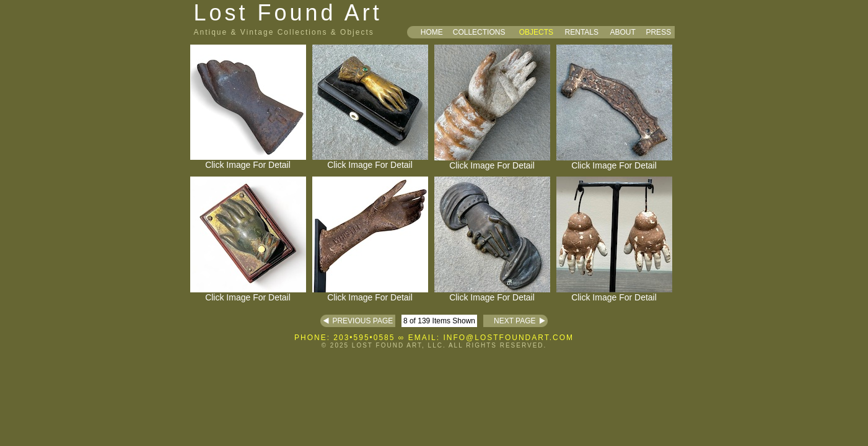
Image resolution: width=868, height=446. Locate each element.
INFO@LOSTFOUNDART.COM (508, 338)
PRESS (658, 32)
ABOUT (622, 32)
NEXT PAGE (509, 321)
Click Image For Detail (248, 161)
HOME (432, 32)
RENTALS (582, 32)
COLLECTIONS (479, 32)
